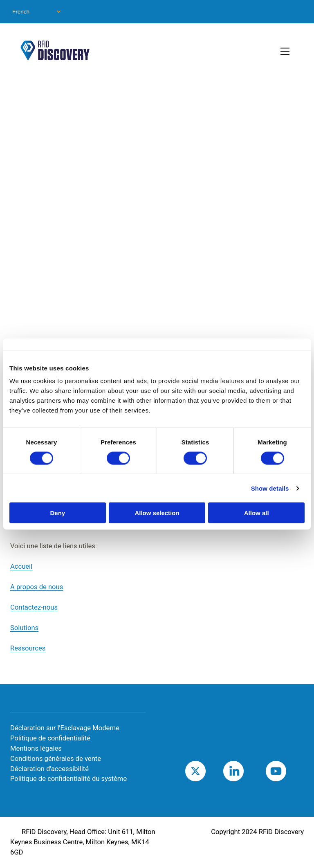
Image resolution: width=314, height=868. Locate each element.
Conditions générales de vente (56, 759)
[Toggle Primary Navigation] (286, 52)
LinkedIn (246, 771)
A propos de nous (37, 587)
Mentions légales (36, 748)
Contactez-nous (34, 607)
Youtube (288, 771)
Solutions (24, 628)
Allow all (257, 513)
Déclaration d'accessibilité (49, 769)
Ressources (28, 648)
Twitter (206, 771)
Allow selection (157, 513)
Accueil (21, 566)
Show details (270, 488)
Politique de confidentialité (50, 738)
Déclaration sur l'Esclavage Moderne (65, 728)
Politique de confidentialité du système (68, 779)
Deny (57, 513)
